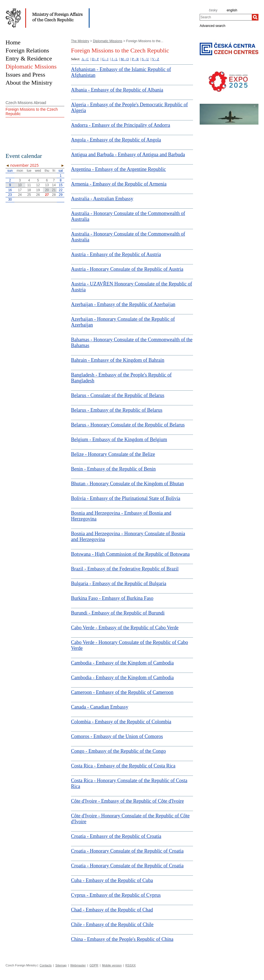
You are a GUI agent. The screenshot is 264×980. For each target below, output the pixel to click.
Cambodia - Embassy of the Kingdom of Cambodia (122, 663)
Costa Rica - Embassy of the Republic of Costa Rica (123, 766)
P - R (135, 59)
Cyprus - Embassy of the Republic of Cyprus (116, 895)
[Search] (255, 17)
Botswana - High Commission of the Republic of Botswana (130, 554)
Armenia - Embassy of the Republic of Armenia (119, 184)
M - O (125, 59)
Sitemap (61, 965)
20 (47, 190)
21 (54, 190)
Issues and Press (25, 74)
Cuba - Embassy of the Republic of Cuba (112, 880)
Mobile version (112, 965)
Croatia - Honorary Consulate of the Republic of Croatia (127, 851)
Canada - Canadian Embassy (100, 707)
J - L (115, 59)
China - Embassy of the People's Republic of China (122, 939)
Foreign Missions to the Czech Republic (32, 112)
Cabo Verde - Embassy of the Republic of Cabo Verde (125, 628)
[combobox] (226, 17)
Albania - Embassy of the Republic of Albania (117, 90)
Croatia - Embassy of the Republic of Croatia (116, 836)
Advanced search (213, 26)
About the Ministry (29, 83)
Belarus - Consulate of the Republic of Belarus (118, 395)
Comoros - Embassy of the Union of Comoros (117, 736)
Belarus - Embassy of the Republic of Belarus (117, 410)
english (232, 10)
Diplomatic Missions (108, 41)
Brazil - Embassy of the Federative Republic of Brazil (125, 569)
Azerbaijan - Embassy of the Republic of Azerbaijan (123, 304)
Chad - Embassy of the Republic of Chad (112, 910)
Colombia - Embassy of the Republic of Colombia (121, 722)
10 (20, 185)
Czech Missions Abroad (26, 103)
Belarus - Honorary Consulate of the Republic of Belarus (128, 425)
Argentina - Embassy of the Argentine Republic (118, 169)
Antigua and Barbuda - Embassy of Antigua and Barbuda (128, 155)
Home (13, 42)
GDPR (94, 965)
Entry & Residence (29, 58)
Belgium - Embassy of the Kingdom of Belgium (119, 440)
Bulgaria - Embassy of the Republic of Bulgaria (119, 584)
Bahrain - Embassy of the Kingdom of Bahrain (118, 360)
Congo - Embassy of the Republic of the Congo (118, 751)
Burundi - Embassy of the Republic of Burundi (118, 613)
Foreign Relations (27, 50)
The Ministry (80, 41)
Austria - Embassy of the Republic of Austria (116, 254)
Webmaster (78, 965)
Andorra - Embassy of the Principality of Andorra (120, 125)
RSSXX (130, 965)
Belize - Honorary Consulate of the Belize (113, 454)
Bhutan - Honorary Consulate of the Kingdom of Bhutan (127, 484)
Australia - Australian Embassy (102, 199)
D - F (95, 59)
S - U (145, 59)
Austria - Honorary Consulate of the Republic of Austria (127, 269)
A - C (85, 59)
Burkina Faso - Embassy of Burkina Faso (112, 598)
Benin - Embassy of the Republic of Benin (113, 469)
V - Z (156, 59)
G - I (105, 59)
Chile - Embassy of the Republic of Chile (112, 925)
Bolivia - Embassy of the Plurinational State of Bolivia (126, 498)
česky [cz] (213, 10)
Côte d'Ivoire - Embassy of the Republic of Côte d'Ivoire (127, 801)
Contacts (46, 965)
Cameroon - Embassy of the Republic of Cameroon (122, 692)
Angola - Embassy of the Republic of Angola (116, 140)
